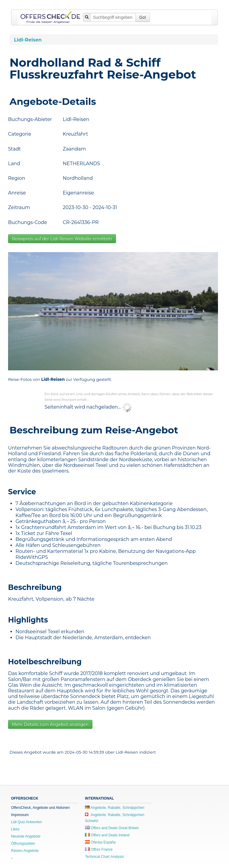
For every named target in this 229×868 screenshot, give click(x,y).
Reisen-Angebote (25, 851)
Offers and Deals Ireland (107, 835)
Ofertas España (100, 842)
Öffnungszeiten (23, 844)
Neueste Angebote (26, 836)
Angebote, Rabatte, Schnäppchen (115, 808)
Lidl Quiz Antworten (26, 822)
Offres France (99, 849)
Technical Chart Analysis (104, 857)
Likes (15, 829)
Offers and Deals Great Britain (112, 828)
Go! (143, 17)
